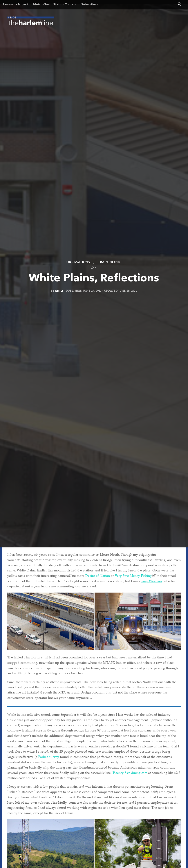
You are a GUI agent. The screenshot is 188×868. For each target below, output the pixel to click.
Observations (78, 263)
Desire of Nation (98, 576)
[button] (50, 621)
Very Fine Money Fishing (133, 576)
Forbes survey (49, 757)
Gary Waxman (151, 581)
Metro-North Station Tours (53, 5)
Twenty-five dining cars (130, 773)
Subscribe (88, 5)
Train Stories (110, 263)
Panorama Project (15, 5)
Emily (59, 291)
